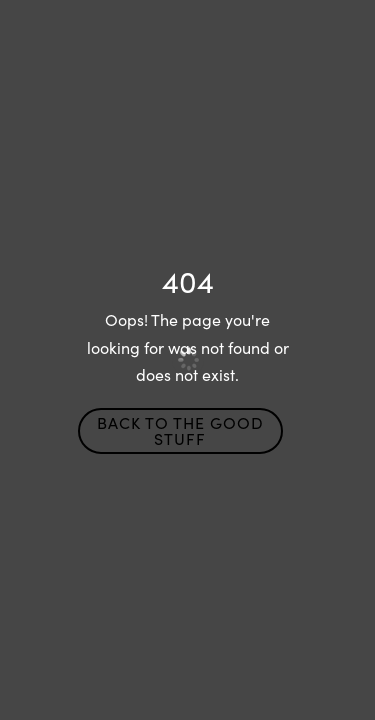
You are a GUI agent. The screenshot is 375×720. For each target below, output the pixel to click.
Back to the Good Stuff (180, 430)
